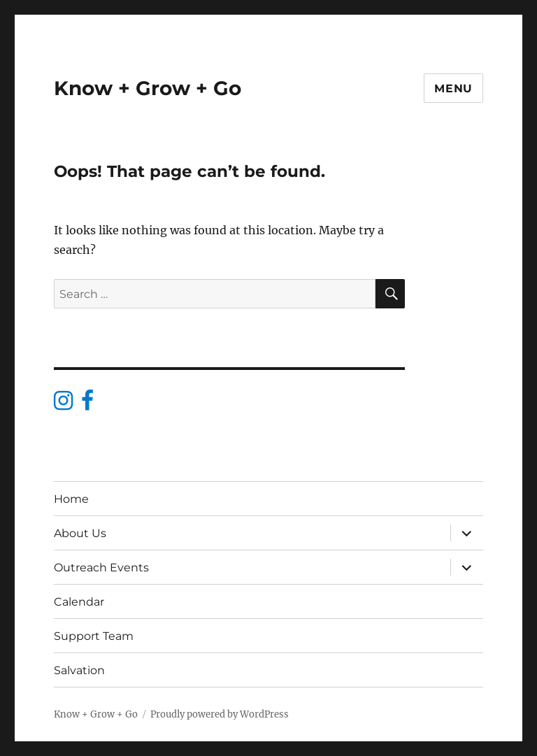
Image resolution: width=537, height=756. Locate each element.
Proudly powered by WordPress (220, 714)
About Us (80, 533)
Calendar (79, 602)
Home (71, 499)
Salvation (79, 670)
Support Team (94, 636)
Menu (453, 88)
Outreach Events (101, 568)
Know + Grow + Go (148, 88)
